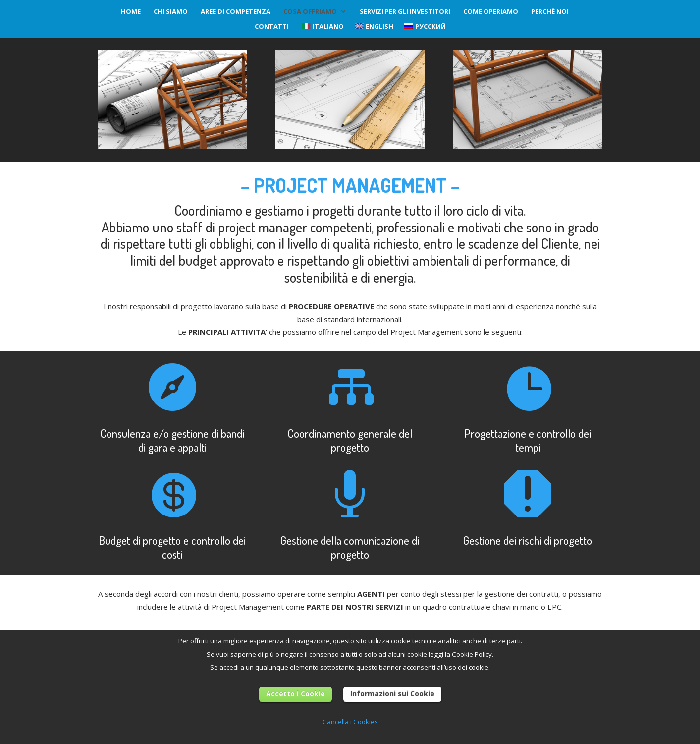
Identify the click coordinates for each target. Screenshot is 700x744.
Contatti (272, 27)
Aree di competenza (236, 12)
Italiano (323, 27)
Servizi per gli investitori (405, 12)
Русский (425, 27)
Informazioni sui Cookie (392, 694)
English (374, 27)
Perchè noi (550, 12)
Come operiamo (491, 12)
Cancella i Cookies (350, 722)
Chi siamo (171, 12)
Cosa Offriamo (310, 12)
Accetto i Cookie (296, 694)
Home (131, 12)
